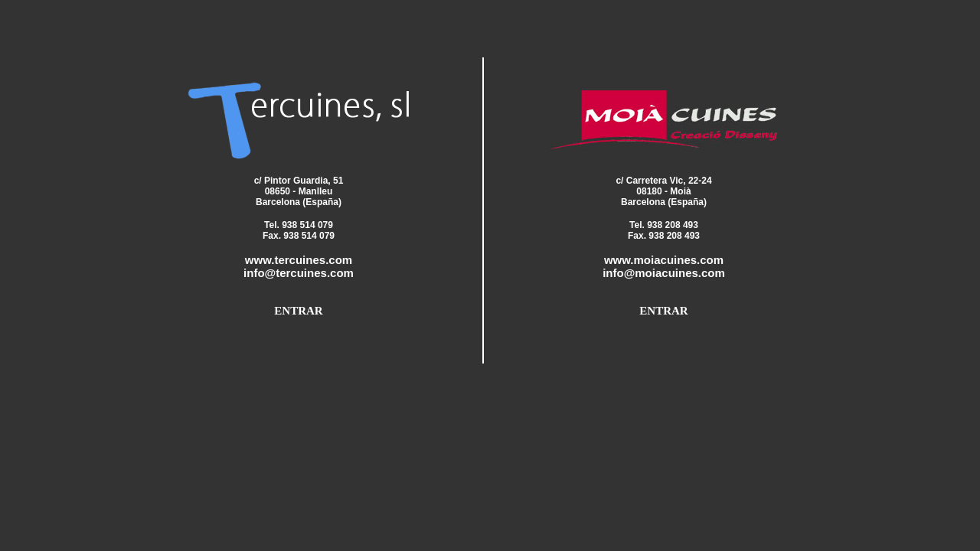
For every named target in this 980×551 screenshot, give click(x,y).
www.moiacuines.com (664, 260)
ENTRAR (298, 311)
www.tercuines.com (299, 260)
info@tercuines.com (299, 273)
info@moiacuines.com (664, 273)
